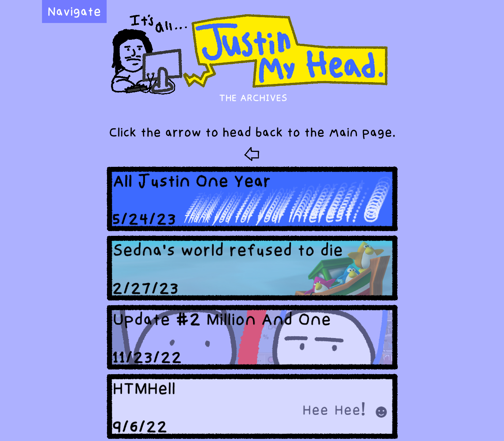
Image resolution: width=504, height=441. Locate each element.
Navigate (74, 11)
